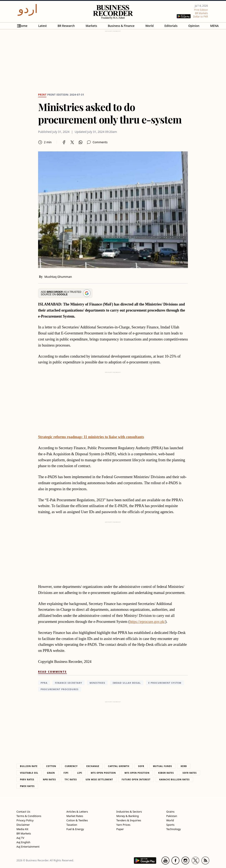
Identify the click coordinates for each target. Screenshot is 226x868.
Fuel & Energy (75, 829)
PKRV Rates (27, 779)
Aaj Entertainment (28, 847)
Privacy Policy (25, 820)
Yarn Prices (123, 825)
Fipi (66, 773)
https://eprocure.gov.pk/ (147, 622)
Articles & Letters (77, 812)
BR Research (66, 26)
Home (23, 26)
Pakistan (172, 816)
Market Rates (75, 816)
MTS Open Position (103, 773)
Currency (71, 766)
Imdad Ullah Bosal (127, 683)
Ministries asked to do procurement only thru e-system (110, 113)
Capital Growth (119, 766)
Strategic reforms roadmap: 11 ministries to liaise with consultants (91, 437)
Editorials (171, 26)
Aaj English (23, 842)
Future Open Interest (136, 779)
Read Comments (52, 672)
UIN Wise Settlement (99, 779)
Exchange (93, 766)
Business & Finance (121, 26)
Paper (120, 829)
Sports (170, 825)
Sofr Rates (190, 773)
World (149, 26)
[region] (113, 59)
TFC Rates (71, 779)
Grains (170, 812)
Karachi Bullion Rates (174, 779)
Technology (174, 829)
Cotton (51, 766)
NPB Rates (49, 779)
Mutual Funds (162, 766)
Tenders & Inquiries (129, 820)
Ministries (97, 683)
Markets (91, 26)
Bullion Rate (29, 766)
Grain (51, 773)
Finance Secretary (69, 683)
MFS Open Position (137, 773)
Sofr (141, 766)
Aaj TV (20, 838)
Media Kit (22, 829)
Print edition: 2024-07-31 (66, 95)
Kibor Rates (166, 773)
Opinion (194, 26)
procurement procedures (60, 689)
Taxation (72, 825)
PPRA (44, 683)
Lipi (80, 773)
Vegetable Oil (29, 773)
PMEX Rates (27, 786)
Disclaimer (23, 825)
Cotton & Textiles (77, 820)
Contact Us (23, 812)
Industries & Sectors (129, 812)
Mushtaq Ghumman (58, 277)
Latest (43, 26)
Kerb (184, 766)
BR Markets (24, 833)
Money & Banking (128, 816)
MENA (214, 26)
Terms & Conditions (29, 816)
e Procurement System (165, 683)
